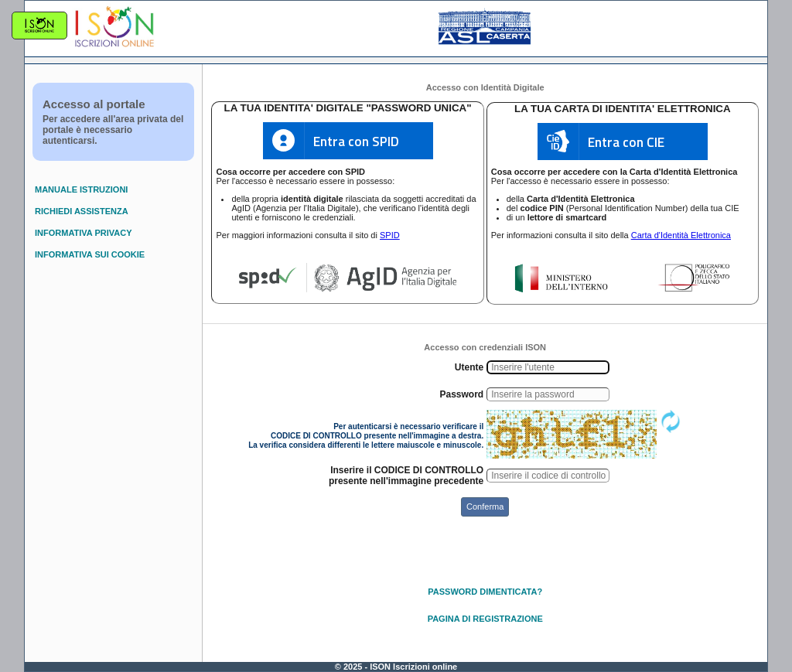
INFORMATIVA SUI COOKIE (90, 254)
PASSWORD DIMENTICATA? (485, 592)
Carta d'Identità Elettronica (681, 235)
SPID (390, 235)
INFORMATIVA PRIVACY (83, 233)
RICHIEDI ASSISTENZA (82, 211)
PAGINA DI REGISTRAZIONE (485, 619)
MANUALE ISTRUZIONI (81, 189)
